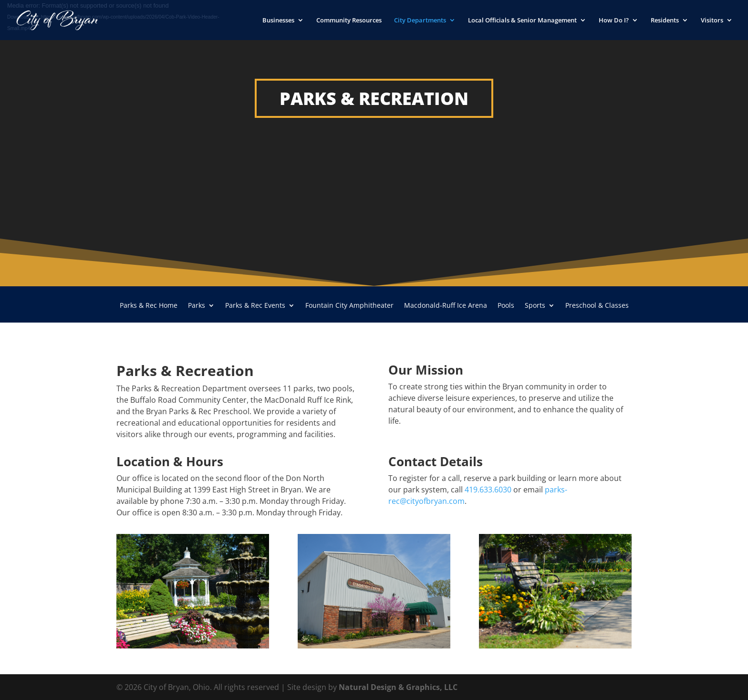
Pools (506, 306)
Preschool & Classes (597, 306)
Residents (665, 21)
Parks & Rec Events (255, 306)
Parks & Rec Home (149, 306)
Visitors (712, 21)
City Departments (420, 21)
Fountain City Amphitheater (349, 306)
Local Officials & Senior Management (522, 21)
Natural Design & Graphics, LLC (398, 687)
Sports (535, 306)
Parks (197, 306)
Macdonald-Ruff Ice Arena (446, 306)
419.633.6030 (488, 490)
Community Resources (349, 21)
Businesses (278, 21)
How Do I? (614, 21)
